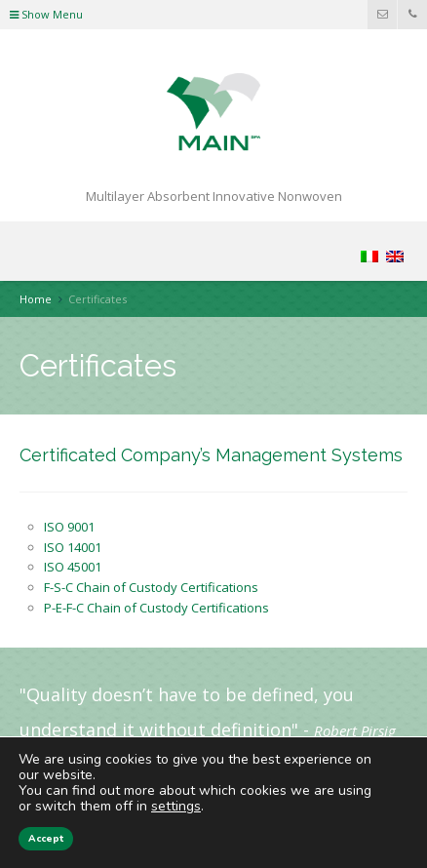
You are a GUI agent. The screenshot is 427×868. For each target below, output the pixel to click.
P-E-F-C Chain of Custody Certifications (156, 608)
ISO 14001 (73, 547)
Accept (46, 839)
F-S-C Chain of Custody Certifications (151, 587)
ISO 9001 (69, 527)
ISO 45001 (73, 567)
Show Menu (46, 14)
